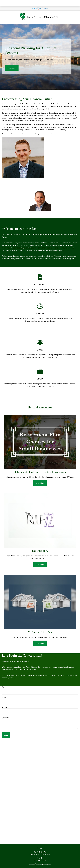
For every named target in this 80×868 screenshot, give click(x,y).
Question (5, 718)
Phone (4, 707)
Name (4, 687)
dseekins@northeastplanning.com (40, 864)
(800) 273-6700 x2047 (43, 854)
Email (4, 697)
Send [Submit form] (6, 735)
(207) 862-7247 (42, 852)
